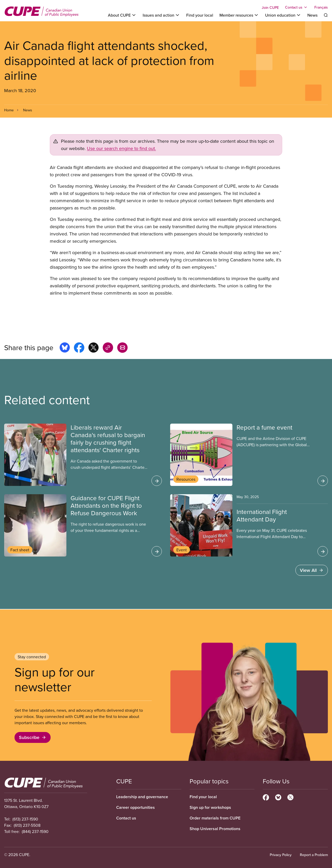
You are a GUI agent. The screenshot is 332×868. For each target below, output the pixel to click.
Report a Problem (314, 855)
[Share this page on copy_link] (108, 348)
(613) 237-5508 (27, 825)
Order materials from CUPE (215, 818)
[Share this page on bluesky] (65, 348)
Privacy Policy (281, 855)
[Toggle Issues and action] (161, 15)
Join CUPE (270, 8)
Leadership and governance (142, 797)
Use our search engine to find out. (121, 148)
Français (321, 7)
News (312, 15)
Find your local (200, 15)
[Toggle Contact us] (297, 7)
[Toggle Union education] (283, 15)
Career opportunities (136, 807)
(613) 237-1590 (25, 819)
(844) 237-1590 (35, 831)
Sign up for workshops (210, 807)
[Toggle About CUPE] (122, 15)
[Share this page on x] (94, 348)
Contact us (126, 818)
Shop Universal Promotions (215, 829)
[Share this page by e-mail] (122, 348)
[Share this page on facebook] (79, 348)
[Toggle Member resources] (239, 15)
